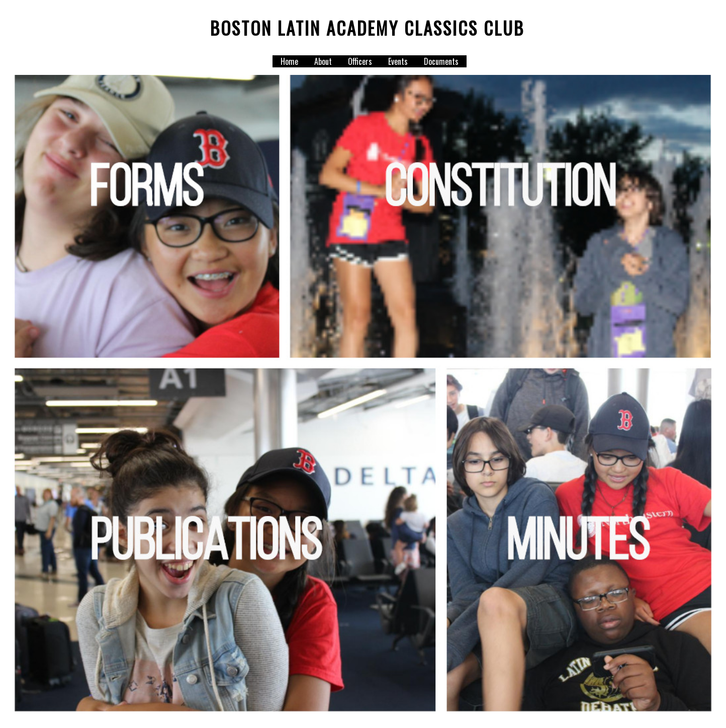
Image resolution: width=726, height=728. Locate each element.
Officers (360, 61)
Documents (441, 61)
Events (398, 61)
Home (289, 61)
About (323, 61)
